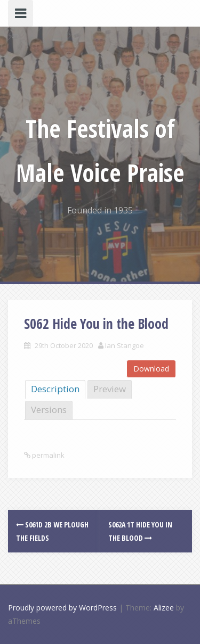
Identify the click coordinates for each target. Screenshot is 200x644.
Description (55, 389)
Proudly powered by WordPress (62, 608)
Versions (49, 410)
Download (151, 369)
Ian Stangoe (125, 345)
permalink (47, 455)
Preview (110, 389)
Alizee (164, 608)
